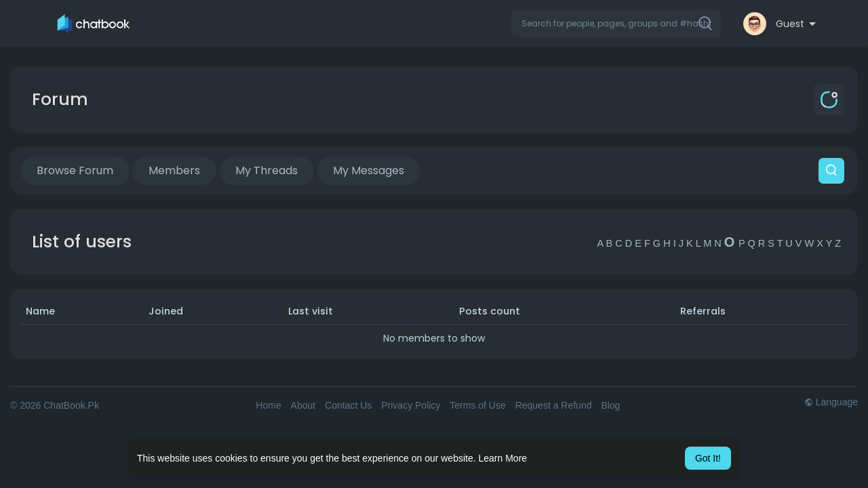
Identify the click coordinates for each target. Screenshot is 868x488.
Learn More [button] (503, 458)
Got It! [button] (708, 458)
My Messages (369, 170)
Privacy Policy (411, 405)
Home (268, 405)
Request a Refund (554, 405)
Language (831, 402)
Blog (610, 405)
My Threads (267, 170)
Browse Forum (75, 170)
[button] (616, 24)
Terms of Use (477, 405)
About (303, 405)
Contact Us (348, 405)
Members (174, 170)
